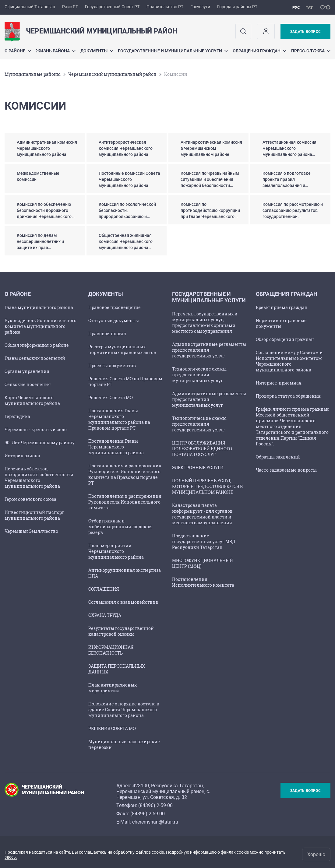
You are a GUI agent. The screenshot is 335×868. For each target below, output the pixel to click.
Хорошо (316, 854)
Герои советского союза (30, 499)
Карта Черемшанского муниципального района (32, 400)
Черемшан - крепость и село (36, 429)
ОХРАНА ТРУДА (105, 615)
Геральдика (17, 416)
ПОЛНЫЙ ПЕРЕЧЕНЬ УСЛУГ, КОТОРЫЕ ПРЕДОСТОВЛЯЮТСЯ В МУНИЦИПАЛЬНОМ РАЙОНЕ (207, 486)
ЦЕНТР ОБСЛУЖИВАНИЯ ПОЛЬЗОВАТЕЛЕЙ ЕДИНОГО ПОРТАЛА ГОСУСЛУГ (202, 449)
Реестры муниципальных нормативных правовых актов (122, 350)
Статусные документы (114, 320)
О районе (18, 51)
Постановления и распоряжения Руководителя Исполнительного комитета (125, 502)
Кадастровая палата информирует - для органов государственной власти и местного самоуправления (202, 514)
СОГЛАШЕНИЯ (104, 589)
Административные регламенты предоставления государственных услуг (209, 350)
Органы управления (27, 371)
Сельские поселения (28, 384)
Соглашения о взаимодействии (123, 602)
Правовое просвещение (115, 307)
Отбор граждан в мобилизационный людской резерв (120, 527)
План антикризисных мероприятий (113, 688)
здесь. (11, 857)
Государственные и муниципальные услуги (173, 51)
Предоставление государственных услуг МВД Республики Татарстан (204, 541)
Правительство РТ (165, 7)
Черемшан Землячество (31, 531)
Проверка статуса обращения (288, 396)
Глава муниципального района (39, 307)
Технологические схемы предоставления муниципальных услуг (199, 375)
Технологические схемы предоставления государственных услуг (199, 424)
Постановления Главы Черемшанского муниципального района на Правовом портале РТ (119, 419)
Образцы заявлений (278, 457)
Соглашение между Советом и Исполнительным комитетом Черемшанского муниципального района (289, 361)
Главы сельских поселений (35, 358)
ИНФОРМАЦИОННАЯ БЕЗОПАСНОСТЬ (111, 650)
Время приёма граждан (282, 307)
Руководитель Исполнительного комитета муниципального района (41, 326)
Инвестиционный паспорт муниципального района (34, 515)
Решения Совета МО (111, 397)
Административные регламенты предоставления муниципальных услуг (209, 399)
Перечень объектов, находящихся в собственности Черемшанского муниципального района (39, 477)
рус (296, 7)
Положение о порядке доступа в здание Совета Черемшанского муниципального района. (124, 710)
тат (309, 7)
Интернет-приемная (279, 383)
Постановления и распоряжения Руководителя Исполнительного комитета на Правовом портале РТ (125, 474)
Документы (97, 51)
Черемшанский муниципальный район (112, 74)
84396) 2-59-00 (156, 805)
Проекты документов (112, 365)
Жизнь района (56, 51)
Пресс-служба (311, 51)
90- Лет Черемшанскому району (40, 443)
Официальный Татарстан (30, 7)
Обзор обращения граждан (285, 339)
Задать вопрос (305, 32)
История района (22, 456)
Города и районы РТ (237, 7)
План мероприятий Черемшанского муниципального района (116, 551)
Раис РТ (70, 7)
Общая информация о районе (37, 345)
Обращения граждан (259, 51)
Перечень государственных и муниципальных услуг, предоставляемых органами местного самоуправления (205, 322)
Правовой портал (107, 334)
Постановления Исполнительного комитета (203, 582)
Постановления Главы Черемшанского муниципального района (116, 447)
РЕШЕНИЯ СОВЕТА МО (112, 728)
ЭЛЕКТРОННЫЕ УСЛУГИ (198, 467)
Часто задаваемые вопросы (286, 470)
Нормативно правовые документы (281, 323)
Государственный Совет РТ (112, 7)
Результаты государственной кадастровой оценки (121, 631)
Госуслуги (200, 7)
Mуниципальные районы (33, 74)
